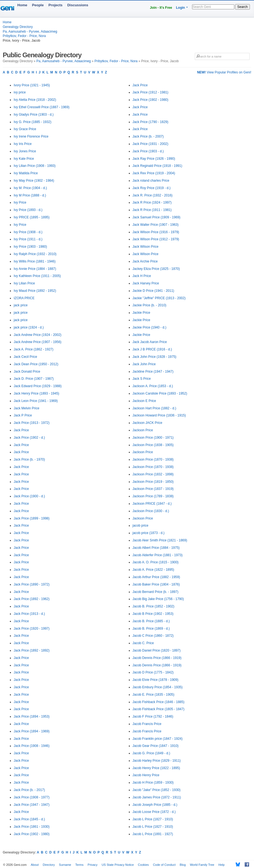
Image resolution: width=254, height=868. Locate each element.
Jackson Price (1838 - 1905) (153, 445)
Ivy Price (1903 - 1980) (30, 247)
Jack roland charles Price (151, 181)
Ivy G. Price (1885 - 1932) (32, 122)
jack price (21, 305)
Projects (55, 5)
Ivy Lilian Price (24, 283)
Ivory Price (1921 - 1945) (32, 85)
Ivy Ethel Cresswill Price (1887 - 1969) (42, 107)
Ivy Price (20, 202)
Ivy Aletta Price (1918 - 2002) (35, 100)
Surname (65, 865)
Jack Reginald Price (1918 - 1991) (157, 166)
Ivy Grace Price (25, 129)
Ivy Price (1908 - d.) (28, 232)
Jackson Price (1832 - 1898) (153, 474)
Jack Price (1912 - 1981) (151, 92)
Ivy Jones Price (25, 151)
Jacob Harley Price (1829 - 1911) (157, 761)
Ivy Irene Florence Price (31, 136)
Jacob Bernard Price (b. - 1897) (155, 592)
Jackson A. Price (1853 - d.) (153, 386)
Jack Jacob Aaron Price (150, 342)
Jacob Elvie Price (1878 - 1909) (155, 680)
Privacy (93, 865)
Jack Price (21, 430)
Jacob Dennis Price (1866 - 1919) (157, 658)
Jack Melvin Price (26, 408)
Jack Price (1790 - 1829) (151, 122)
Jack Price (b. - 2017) (29, 790)
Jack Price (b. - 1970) (29, 459)
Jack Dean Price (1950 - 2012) (36, 364)
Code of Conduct (164, 865)
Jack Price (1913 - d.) (29, 614)
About (35, 865)
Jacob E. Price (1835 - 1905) (154, 695)
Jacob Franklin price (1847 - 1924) (158, 739)
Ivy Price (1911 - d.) (28, 239)
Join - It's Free (161, 8)
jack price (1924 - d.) (29, 327)
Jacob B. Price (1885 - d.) (151, 621)
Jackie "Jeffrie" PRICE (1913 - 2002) (159, 298)
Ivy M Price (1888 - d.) (30, 195)
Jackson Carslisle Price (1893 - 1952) (160, 393)
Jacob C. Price (143, 643)
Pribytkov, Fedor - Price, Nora (24, 36)
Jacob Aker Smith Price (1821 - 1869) (160, 540)
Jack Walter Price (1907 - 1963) (156, 225)
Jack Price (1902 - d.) (29, 438)
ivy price (20, 92)
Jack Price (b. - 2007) (148, 136)
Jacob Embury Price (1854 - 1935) (158, 687)
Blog (183, 865)
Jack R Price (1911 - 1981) (152, 210)
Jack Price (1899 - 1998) (32, 518)
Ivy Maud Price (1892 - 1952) (35, 291)
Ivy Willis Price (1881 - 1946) (35, 261)
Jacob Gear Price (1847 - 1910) (156, 746)
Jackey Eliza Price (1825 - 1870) (156, 269)
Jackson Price (143, 430)
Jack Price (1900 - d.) (29, 496)
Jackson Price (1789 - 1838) (153, 496)
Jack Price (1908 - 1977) (32, 797)
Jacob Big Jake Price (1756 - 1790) (158, 599)
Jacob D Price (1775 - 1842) (153, 672)
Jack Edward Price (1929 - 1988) (38, 386)
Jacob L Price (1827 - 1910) (153, 819)
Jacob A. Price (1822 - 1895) (153, 570)
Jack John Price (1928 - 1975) (155, 357)
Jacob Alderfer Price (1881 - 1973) (158, 555)
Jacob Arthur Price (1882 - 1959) (156, 577)
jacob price (141, 526)
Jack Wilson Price (146, 247)
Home (22, 5)
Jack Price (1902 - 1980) (32, 834)
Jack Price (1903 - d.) (148, 151)
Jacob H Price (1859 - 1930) (153, 783)
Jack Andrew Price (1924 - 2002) (38, 335)
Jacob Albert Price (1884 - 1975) (156, 548)
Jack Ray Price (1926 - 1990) (154, 159)
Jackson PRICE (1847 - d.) (152, 504)
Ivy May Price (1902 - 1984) (34, 181)
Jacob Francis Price (147, 724)
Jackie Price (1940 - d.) (149, 327)
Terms (79, 865)
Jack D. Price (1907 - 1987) (34, 379)
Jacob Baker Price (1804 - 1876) (156, 584)
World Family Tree (202, 865)
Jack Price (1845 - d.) (29, 819)
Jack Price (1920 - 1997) (32, 629)
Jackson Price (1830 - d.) (151, 511)
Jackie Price (142, 313)
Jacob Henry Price (146, 775)
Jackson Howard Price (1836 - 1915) (159, 415)
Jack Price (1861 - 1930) (32, 827)
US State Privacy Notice (118, 865)
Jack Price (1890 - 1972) (32, 584)
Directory (49, 865)
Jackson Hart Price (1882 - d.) (154, 408)
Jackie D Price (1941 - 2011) (153, 291)
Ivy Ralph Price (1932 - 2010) (35, 254)
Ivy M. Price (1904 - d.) (30, 188)
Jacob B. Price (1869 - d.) (151, 629)
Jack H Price (142, 276)
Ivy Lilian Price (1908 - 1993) (35, 166)
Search (242, 7)
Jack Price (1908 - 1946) (32, 746)
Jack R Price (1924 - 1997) (152, 202)
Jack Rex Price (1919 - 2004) (154, 173)
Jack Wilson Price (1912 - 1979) (156, 239)
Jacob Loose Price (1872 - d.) (154, 812)
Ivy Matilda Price (26, 173)
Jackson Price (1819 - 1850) (153, 482)
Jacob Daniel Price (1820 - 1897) (157, 650)
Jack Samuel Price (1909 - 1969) (157, 217)
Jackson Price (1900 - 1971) (153, 438)
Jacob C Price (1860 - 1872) (153, 636)
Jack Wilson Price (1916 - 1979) (156, 232)
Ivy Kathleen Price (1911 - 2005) (37, 276)
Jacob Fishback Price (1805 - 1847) (159, 709)
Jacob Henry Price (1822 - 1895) (156, 768)
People (38, 5)
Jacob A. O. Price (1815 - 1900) (156, 562)
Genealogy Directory (18, 27)
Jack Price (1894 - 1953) (32, 716)
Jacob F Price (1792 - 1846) (153, 716)
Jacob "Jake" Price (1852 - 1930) (157, 790)
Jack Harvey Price (146, 283)
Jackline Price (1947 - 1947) (153, 372)
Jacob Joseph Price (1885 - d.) (155, 805)
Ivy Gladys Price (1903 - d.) (34, 115)
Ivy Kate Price (24, 159)
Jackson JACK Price (148, 423)
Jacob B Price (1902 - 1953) (153, 614)
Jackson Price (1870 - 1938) (153, 459)
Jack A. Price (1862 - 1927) (34, 349)
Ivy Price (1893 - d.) (28, 210)
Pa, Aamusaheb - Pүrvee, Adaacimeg (30, 32)
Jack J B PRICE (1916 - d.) (152, 349)
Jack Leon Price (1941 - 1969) (36, 401)
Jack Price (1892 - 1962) (32, 599)
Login (180, 8)
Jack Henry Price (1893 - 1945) (36, 393)
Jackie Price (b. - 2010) (149, 305)
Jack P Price (23, 415)
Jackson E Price (144, 401)
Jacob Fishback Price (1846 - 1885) (159, 702)
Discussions (78, 5)
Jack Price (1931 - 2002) (151, 144)
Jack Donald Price (27, 372)
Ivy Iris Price (23, 144)
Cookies (143, 865)
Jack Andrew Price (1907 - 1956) (38, 342)
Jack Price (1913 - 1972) (32, 423)
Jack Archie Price (145, 261)
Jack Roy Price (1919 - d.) (152, 188)
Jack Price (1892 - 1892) (32, 650)
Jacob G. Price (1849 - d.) (151, 753)
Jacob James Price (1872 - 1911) (157, 797)
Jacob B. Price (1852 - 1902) (154, 606)
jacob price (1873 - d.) (149, 533)
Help (222, 865)
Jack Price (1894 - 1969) (32, 731)
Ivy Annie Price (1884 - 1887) (35, 269)
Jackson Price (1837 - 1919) (153, 489)
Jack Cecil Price (25, 357)
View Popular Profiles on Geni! (224, 72)
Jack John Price (144, 364)
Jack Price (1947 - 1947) (32, 805)
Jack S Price (142, 379)
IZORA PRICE (24, 298)
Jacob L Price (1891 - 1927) (153, 834)
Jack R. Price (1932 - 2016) (153, 195)
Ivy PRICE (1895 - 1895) (32, 217)
